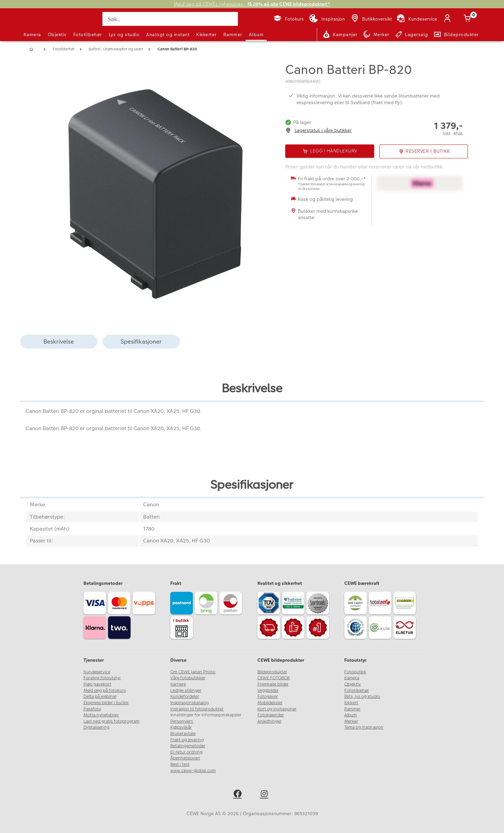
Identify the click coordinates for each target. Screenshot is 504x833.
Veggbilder (268, 691)
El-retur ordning (186, 752)
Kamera (32, 34)
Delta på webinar (100, 696)
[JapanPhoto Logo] (41, 25)
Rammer (233, 34)
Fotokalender (271, 715)
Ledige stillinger (186, 691)
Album (256, 34)
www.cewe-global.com (193, 771)
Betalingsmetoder (188, 746)
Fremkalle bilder (273, 684)
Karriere (178, 684)
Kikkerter (206, 34)
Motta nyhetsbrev (101, 715)
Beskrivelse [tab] (59, 341)
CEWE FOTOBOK (274, 678)
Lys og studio (124, 34)
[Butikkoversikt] (371, 19)
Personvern (182, 721)
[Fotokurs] (288, 19)
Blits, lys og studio (362, 696)
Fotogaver (268, 696)
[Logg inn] (449, 19)
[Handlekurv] (469, 19)
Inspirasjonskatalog (190, 703)
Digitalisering (96, 727)
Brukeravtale (183, 734)
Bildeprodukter (272, 672)
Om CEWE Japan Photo (193, 672)
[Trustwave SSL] (294, 604)
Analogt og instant (168, 34)
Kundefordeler (185, 696)
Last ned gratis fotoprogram (112, 721)
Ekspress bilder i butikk (106, 703)
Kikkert (351, 703)
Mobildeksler (270, 703)
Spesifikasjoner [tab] (141, 341)
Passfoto (92, 709)
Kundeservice (97, 672)
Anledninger (270, 721)
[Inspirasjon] (327, 19)
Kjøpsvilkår (181, 727)
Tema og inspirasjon (364, 727)
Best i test (180, 764)
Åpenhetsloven (185, 758)
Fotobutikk (355, 672)
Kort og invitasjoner (277, 709)
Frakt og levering (187, 740)
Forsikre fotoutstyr (102, 678)
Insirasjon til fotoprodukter (197, 709)
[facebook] (239, 795)
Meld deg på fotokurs (105, 691)
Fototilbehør (88, 34)
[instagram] (266, 795)
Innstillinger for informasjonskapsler (206, 715)
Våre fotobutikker (188, 678)
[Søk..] (170, 19)
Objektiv (57, 34)
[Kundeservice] (416, 19)
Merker (351, 721)
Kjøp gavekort (97, 684)
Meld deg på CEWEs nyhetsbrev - (252, 4)
